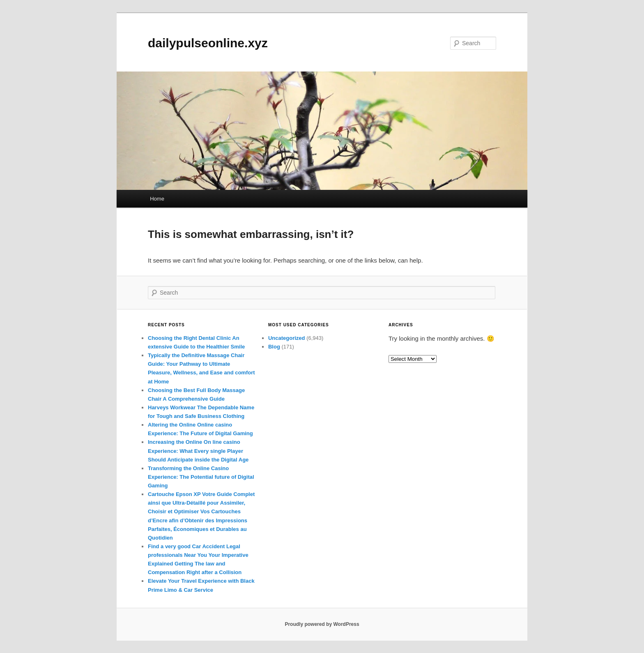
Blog (274, 347)
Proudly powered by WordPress (322, 624)
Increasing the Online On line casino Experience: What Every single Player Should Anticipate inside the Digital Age (198, 451)
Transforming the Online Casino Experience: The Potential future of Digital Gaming (201, 477)
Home (157, 199)
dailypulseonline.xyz (208, 43)
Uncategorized (287, 338)
